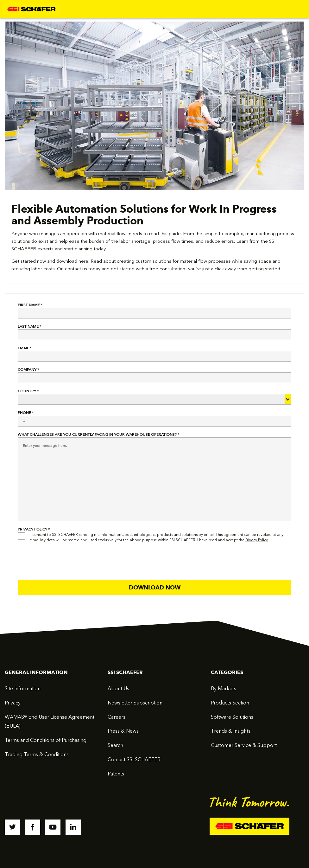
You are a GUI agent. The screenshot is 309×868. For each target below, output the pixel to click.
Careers (117, 717)
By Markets (224, 688)
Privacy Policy (257, 540)
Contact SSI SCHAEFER (134, 759)
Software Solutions (232, 717)
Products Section (230, 703)
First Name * (30, 305)
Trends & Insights (231, 731)
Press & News (123, 731)
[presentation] (66, 560)
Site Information (23, 688)
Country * (28, 391)
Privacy (13, 703)
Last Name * (30, 326)
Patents (116, 774)
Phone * (26, 412)
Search (115, 745)
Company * (28, 369)
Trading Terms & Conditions (37, 754)
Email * (25, 348)
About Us (118, 688)
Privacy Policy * (34, 529)
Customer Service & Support (244, 745)
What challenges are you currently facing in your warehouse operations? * (99, 434)
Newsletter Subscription (135, 703)
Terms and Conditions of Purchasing (46, 740)
